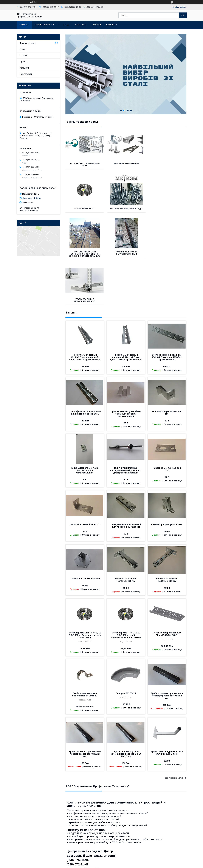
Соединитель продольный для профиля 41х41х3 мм (126, 482)
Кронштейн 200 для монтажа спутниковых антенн (167, 710)
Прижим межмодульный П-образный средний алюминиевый (126, 371)
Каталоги (112, 25)
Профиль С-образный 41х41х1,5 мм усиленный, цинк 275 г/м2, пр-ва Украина (85, 314)
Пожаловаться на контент (108, 864)
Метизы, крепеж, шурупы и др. (84, 210)
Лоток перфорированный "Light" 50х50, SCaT (167, 591)
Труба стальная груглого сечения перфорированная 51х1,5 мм (126, 711)
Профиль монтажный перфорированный (167, 210)
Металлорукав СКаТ (167, 163)
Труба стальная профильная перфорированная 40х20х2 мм (85, 711)
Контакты (81, 25)
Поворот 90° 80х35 (126, 650)
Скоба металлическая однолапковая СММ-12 (85, 651)
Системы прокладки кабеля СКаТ (84, 164)
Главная (24, 25)
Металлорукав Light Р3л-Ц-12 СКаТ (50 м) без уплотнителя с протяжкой (85, 592)
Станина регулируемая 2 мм (167, 481)
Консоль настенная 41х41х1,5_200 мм (126, 537)
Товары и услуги (44, 25)
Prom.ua (115, 861)
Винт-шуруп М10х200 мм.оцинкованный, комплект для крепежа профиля (126, 427)
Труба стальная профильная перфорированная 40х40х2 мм (167, 653)
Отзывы (24, 55)
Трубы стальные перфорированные (84, 257)
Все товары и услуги (174, 735)
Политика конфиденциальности (134, 864)
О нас (66, 25)
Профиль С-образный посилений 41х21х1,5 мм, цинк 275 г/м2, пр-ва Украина (126, 314)
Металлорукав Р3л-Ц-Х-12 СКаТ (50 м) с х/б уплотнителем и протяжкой (126, 592)
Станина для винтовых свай (85, 535)
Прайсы (96, 25)
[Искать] (183, 15)
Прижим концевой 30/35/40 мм (167, 369)
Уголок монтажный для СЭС (85, 481)
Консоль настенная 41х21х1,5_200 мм (167, 537)
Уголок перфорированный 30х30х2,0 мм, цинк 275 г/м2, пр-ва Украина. (167, 314)
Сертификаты (27, 74)
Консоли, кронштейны (126, 163)
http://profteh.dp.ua (30, 194)
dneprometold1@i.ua (32, 198)
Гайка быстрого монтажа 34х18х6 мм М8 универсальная (85, 427)
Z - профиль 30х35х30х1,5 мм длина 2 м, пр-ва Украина (85, 369)
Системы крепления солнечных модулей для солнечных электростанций (126, 211)
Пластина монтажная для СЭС (167, 426)
